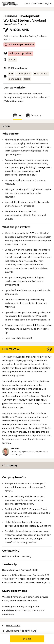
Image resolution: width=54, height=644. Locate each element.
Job (17, 115)
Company (33, 115)
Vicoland (39, 20)
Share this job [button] (11, 625)
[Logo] (10, 4)
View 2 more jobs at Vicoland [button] (19, 631)
